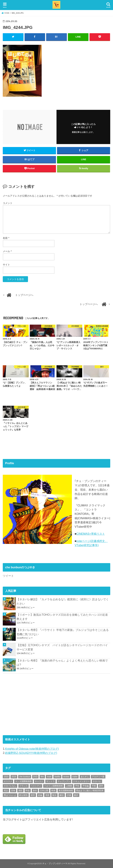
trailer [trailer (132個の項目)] (75, 777)
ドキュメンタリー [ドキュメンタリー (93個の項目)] (81, 781)
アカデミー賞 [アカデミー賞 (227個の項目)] (98, 777)
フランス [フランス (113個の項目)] (23, 786)
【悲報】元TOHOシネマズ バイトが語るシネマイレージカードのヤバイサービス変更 (62, 647)
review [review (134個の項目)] (66, 777)
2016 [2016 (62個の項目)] (14, 777)
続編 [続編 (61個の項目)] (40, 795)
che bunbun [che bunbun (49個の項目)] (25, 777)
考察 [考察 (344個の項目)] (47, 795)
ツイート (8, 576)
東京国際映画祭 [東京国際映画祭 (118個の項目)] (66, 791)
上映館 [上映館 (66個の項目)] (69, 786)
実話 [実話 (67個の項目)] (6, 791)
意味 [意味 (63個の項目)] (13, 791)
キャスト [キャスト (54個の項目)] (39, 781)
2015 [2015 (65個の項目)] (6, 777)
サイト (6, 265)
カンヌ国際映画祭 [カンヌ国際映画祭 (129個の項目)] (23, 781)
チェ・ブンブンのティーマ (55, 864)
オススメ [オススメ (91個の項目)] (8, 781)
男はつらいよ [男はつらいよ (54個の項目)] (10, 795)
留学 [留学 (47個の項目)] (33, 795)
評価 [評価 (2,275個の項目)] (69, 795)
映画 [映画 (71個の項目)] (53, 791)
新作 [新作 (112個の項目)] (35, 791)
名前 (6, 238)
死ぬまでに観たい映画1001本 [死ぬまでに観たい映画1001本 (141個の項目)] (90, 791)
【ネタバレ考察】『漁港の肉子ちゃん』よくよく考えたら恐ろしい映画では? (62, 662)
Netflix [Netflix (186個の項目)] (57, 777)
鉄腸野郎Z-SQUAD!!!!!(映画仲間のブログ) (31, 753)
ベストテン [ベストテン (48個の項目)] (36, 786)
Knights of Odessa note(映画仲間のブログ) (32, 748)
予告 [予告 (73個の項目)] (77, 786)
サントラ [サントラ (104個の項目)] (50, 781)
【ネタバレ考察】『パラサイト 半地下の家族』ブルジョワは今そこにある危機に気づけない (63, 632)
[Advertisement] (29, 704)
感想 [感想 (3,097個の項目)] (20, 791)
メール (7, 251)
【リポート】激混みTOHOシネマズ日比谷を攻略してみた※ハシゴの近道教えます (62, 617)
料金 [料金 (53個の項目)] (28, 791)
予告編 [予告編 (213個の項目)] (86, 786)
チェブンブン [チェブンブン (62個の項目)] (64, 781)
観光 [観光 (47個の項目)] (54, 795)
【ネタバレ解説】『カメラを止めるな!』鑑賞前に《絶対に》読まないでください (63, 601)
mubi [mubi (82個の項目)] (49, 777)
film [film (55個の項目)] (42, 777)
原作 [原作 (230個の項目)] (101, 786)
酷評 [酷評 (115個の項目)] (76, 795)
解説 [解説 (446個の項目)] (62, 795)
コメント (8, 203)
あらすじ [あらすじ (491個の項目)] (85, 777)
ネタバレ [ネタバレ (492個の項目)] (97, 781)
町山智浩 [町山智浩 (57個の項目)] (23, 795)
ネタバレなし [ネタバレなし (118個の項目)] (10, 786)
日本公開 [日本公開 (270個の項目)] (44, 791)
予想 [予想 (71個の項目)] (94, 786)
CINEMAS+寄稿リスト (91, 534)
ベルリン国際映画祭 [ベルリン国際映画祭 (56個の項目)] (54, 786)
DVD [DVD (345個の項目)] (35, 777)
